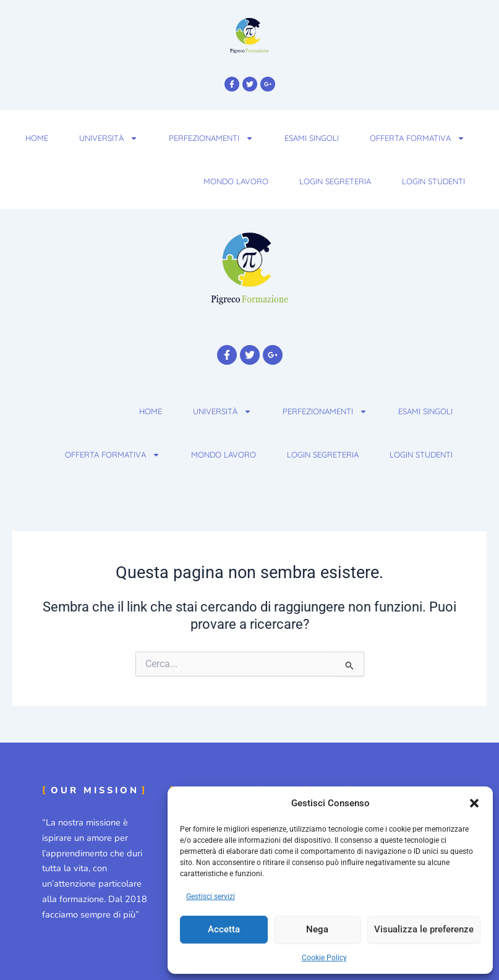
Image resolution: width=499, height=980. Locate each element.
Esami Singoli (312, 138)
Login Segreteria (335, 181)
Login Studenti (433, 181)
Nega (317, 929)
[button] (474, 803)
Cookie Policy (324, 958)
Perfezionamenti (211, 138)
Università (109, 138)
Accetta (224, 929)
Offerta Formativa (417, 138)
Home (37, 138)
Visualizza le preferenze (424, 929)
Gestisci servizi (211, 897)
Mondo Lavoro (236, 181)
